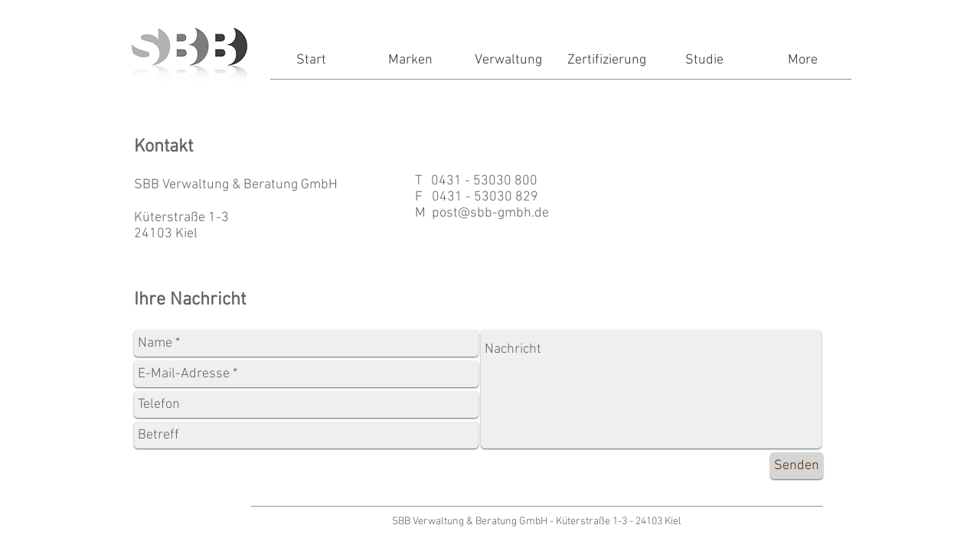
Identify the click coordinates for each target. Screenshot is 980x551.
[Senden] (797, 466)
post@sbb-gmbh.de (490, 213)
